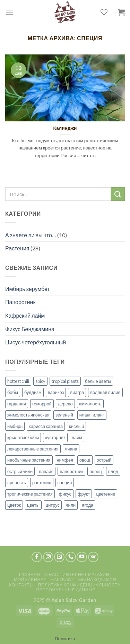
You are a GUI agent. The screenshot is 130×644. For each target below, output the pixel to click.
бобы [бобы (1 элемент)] (13, 392)
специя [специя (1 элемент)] (65, 482)
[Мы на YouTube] (82, 557)
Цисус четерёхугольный (36, 342)
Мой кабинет (30, 580)
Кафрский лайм (25, 315)
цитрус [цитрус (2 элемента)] (53, 505)
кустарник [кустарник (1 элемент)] (55, 437)
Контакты (21, 585)
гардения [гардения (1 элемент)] (17, 404)
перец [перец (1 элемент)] (96, 471)
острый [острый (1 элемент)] (104, 460)
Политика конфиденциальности (80, 585)
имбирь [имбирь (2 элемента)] (15, 426)
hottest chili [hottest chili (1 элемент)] (18, 381)
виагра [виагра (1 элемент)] (77, 392)
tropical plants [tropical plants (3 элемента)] (65, 381)
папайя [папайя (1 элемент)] (46, 471)
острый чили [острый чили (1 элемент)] (20, 471)
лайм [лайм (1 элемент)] (77, 437)
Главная (29, 574)
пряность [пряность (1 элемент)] (17, 482)
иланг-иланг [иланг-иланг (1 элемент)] (92, 415)
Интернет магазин (86, 574)
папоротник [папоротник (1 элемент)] (71, 471)
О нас (51, 574)
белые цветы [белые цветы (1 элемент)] (98, 381)
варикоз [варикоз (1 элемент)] (56, 392)
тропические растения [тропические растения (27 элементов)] (30, 494)
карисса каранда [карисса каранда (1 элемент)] (46, 426)
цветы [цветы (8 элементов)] (33, 505)
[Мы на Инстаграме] (48, 557)
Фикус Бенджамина (30, 329)
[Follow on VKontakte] (93, 557)
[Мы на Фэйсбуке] (37, 557)
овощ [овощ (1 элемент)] (85, 460)
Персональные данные (66, 590)
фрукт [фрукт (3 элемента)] (84, 494)
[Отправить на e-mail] (59, 557)
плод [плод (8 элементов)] (113, 471)
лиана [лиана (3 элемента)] (71, 449)
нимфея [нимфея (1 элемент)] (65, 460)
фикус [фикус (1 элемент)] (65, 494)
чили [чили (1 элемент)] (71, 505)
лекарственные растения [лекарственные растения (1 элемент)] (33, 449)
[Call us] (71, 557)
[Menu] (9, 12)
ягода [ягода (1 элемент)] (88, 505)
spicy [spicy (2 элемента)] (40, 381)
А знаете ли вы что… (31, 235)
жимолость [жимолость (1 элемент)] (90, 404)
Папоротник (20, 302)
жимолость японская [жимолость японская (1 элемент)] (28, 415)
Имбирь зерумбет (28, 289)
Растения (17, 248)
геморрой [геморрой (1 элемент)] (42, 404)
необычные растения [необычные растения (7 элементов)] (29, 460)
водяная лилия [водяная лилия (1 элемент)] (105, 392)
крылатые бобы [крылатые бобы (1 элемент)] (23, 437)
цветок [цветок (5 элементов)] (14, 505)
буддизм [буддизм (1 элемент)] (33, 392)
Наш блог (62, 580)
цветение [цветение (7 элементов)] (106, 494)
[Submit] (118, 194)
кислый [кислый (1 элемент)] (76, 426)
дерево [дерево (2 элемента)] (65, 404)
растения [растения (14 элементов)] (42, 482)
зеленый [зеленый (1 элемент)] (64, 415)
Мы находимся (97, 580)
